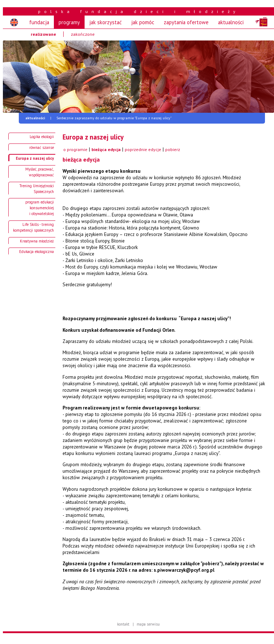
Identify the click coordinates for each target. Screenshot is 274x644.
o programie (75, 149)
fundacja (39, 22)
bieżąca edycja (106, 149)
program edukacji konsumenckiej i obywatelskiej (40, 208)
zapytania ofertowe (186, 22)
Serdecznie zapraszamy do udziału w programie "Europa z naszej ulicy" (98, 118)
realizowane (43, 34)
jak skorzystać (106, 22)
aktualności (231, 22)
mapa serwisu (148, 624)
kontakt (123, 624)
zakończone (83, 34)
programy (69, 22)
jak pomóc (143, 22)
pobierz (173, 149)
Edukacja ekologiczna (37, 252)
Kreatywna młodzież (37, 241)
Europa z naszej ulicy (35, 158)
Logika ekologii (42, 137)
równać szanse (42, 147)
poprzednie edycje (143, 149)
